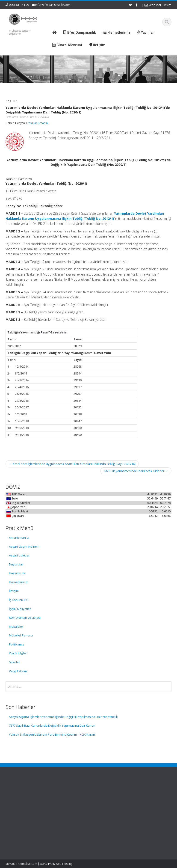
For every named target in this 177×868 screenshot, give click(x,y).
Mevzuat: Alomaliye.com (21, 864)
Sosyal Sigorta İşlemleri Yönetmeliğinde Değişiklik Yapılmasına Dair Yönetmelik (63, 717)
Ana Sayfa (105, 792)
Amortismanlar (19, 538)
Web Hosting (64, 864)
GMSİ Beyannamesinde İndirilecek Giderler (136, 471)
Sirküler (14, 662)
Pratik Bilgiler (18, 653)
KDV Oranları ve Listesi (25, 618)
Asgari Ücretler (19, 555)
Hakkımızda (17, 573)
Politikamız (16, 644)
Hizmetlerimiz (18, 582)
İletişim (14, 591)
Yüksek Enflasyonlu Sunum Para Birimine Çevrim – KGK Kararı (52, 734)
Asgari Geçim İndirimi (24, 547)
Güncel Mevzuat (109, 805)
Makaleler (16, 627)
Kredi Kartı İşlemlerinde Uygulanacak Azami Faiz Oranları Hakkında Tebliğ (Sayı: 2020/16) (72, 464)
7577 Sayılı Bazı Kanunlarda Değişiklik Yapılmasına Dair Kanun (52, 725)
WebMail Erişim (158, 5)
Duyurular (16, 564)
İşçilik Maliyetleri (20, 609)
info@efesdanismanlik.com (53, 5)
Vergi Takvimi (18, 671)
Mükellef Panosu (21, 635)
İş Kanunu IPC (19, 600)
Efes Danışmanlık (37, 123)
